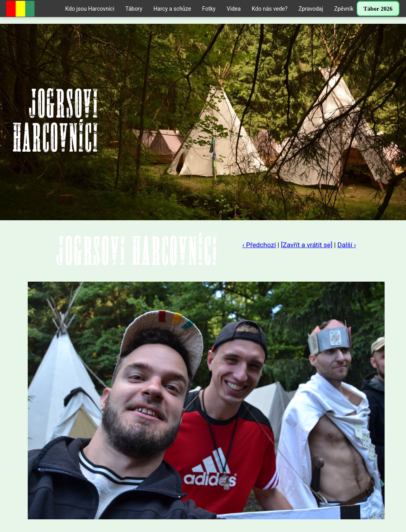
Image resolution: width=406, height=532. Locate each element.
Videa (234, 9)
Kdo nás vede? (270, 9)
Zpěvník (344, 9)
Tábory (134, 9)
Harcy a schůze (172, 9)
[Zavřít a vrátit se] (306, 245)
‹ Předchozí (259, 245)
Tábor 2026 (378, 9)
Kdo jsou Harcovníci (90, 9)
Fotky (209, 9)
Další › (347, 245)
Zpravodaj (311, 9)
